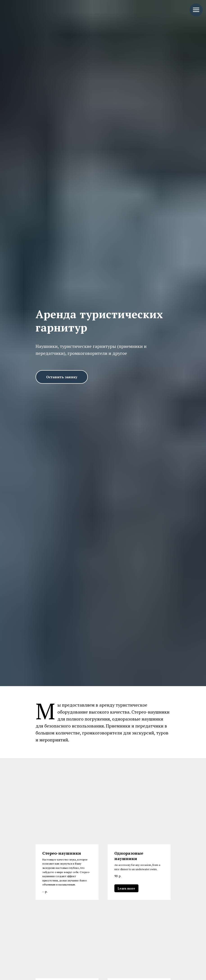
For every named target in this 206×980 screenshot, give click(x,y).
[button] (62, 377)
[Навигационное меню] (196, 10)
